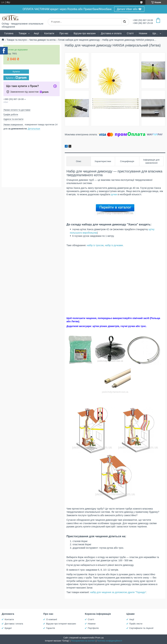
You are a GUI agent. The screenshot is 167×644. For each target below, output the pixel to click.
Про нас (64, 33)
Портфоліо (93, 628)
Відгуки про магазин (85, 33)
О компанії (52, 619)
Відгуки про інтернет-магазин (61, 624)
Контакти (49, 33)
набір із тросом (95, 245)
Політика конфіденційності (110, 641)
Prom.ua (99, 638)
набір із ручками (114, 245)
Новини (143, 33)
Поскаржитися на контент (83, 641)
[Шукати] (124, 22)
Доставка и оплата (111, 33)
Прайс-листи (136, 624)
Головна (9, 33)
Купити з (16, 78)
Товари (22, 33)
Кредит (8, 628)
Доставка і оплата (14, 624)
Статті (130, 33)
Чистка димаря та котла (42, 40)
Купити (16, 72)
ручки (114, 194)
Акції (36, 33)
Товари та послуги (17, 40)
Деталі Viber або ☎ (129, 9)
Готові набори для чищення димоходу (79, 40)
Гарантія (51, 628)
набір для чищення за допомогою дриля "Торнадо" (118, 592)
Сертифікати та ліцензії (141, 628)
